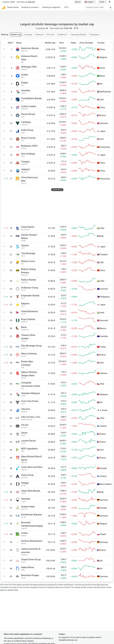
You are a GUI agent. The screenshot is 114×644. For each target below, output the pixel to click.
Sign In (78, 2)
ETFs (66, 7)
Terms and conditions (68, 622)
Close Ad (57, 180)
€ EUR (102, 2)
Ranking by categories (51, 7)
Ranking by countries (30, 7)
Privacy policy (65, 617)
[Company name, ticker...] (98, 7)
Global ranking (13, 7)
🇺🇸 (89, 2)
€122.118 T (31, 2)
